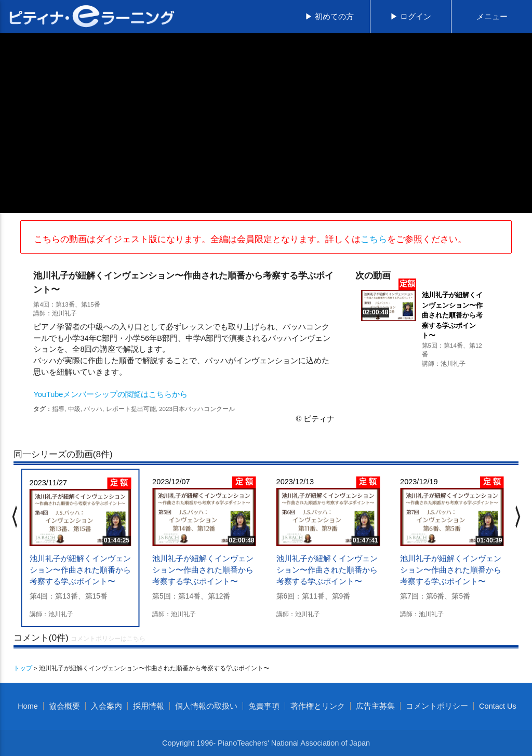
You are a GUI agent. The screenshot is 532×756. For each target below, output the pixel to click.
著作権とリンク (318, 706)
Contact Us (498, 706)
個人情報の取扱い (206, 706)
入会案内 (107, 706)
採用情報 (149, 706)
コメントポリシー (437, 706)
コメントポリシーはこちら (108, 639)
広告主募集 (375, 706)
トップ (23, 668)
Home (28, 706)
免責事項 (264, 706)
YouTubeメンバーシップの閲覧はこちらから (110, 394)
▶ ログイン (411, 17)
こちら (374, 239)
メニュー (492, 17)
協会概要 (64, 706)
